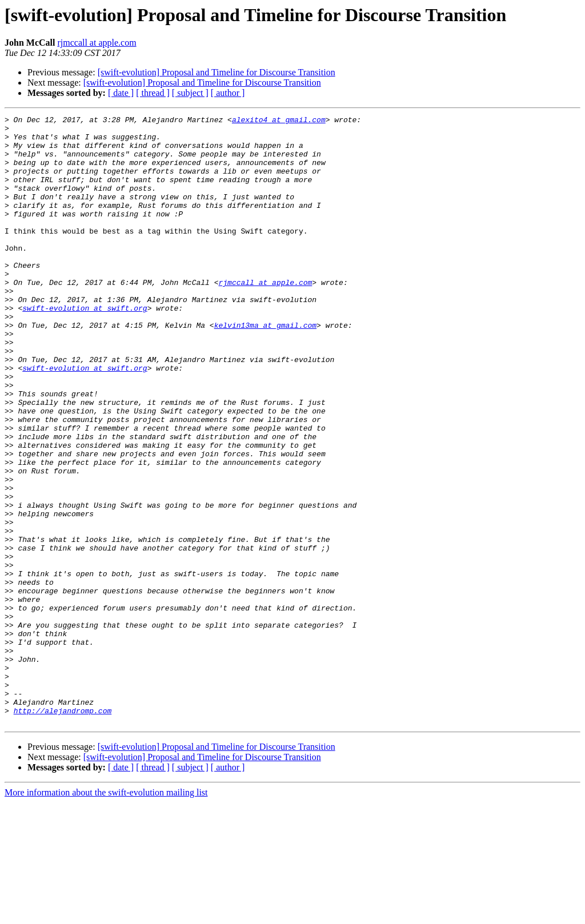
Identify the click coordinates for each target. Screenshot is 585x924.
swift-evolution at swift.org (85, 347)
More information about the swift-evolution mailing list (106, 914)
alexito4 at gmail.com (279, 121)
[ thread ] (153, 93)
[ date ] (121, 93)
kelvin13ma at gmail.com (265, 368)
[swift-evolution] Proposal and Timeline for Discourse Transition (217, 72)
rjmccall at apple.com (97, 43)
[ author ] (228, 93)
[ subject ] (190, 93)
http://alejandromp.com (63, 830)
